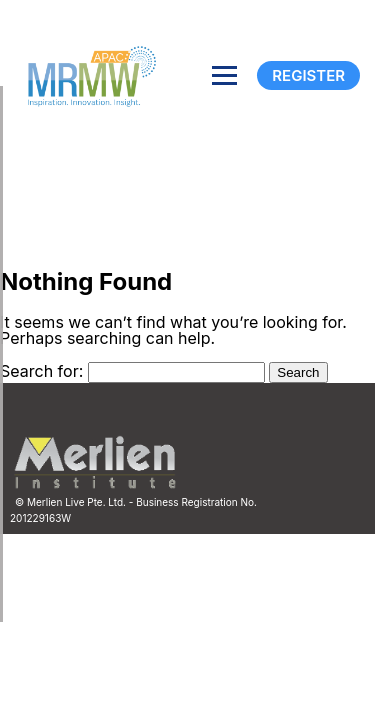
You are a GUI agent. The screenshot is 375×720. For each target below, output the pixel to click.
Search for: (41, 371)
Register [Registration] (308, 75)
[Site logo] (85, 75)
